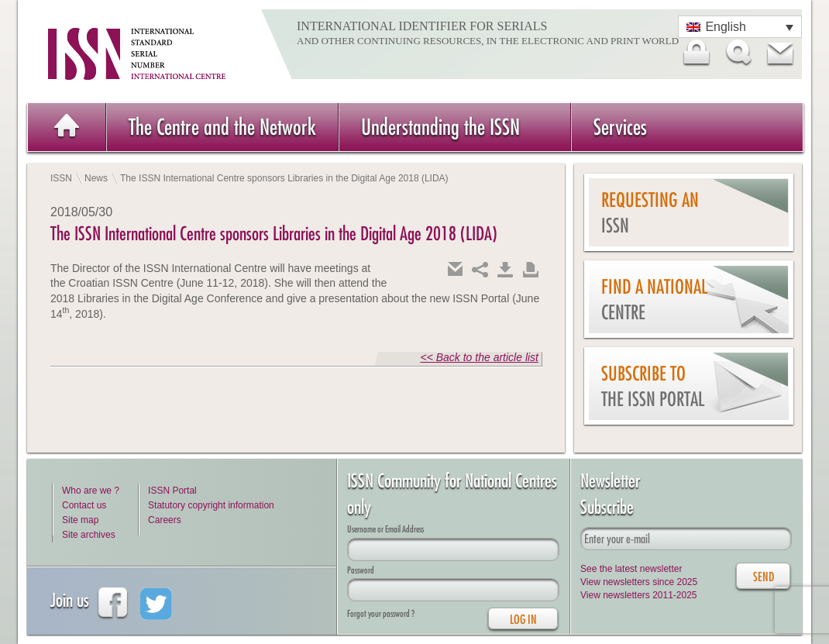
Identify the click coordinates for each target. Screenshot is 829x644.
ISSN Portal (172, 491)
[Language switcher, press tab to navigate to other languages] (740, 27)
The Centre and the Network (222, 127)
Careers (165, 520)
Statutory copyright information (211, 505)
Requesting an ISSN (650, 213)
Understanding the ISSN (440, 127)
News (96, 178)
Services (620, 127)
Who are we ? (91, 491)
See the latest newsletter (631, 569)
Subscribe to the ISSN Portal (653, 386)
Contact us (84, 505)
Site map (80, 520)
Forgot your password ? (381, 613)
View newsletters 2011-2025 (639, 595)
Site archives (89, 535)
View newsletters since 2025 (639, 582)
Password (361, 570)
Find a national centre (654, 300)
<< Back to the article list (479, 357)
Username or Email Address (385, 529)
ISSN (61, 178)
